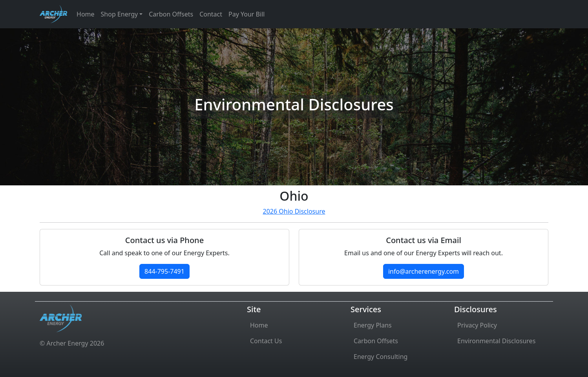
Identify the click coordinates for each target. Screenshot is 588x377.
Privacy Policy (477, 325)
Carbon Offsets (171, 14)
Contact (211, 14)
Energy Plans (373, 325)
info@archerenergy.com (424, 271)
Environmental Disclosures (496, 341)
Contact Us (266, 341)
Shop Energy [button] (120, 14)
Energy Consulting (381, 357)
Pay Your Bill (247, 14)
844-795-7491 (164, 271)
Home (86, 14)
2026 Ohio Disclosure (294, 211)
